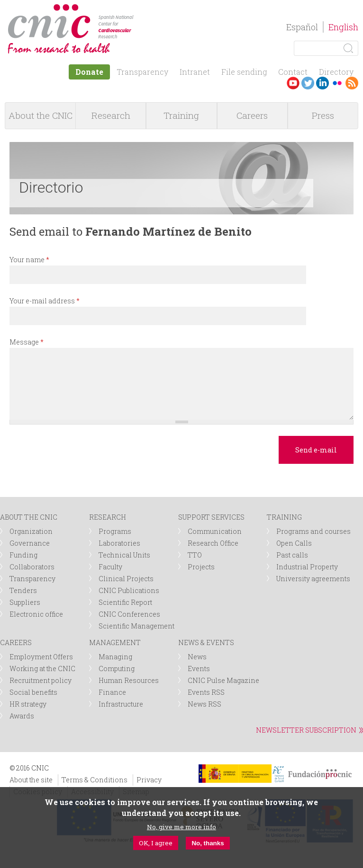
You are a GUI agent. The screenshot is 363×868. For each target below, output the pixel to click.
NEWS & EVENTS (206, 642)
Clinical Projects (126, 579)
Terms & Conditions (95, 780)
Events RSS (206, 692)
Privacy (149, 780)
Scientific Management (136, 626)
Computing (117, 669)
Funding (23, 555)
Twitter (308, 83)
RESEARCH (108, 517)
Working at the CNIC (42, 669)
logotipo (141, 9)
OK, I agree (156, 844)
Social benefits (33, 692)
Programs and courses (313, 531)
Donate (89, 72)
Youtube (293, 83)
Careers (252, 115)
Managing (115, 657)
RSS (352, 83)
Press (323, 115)
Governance (30, 543)
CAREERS (16, 642)
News (197, 657)
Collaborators (32, 567)
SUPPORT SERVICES (211, 517)
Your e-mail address (45, 301)
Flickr (337, 83)
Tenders (23, 590)
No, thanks (208, 845)
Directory (336, 72)
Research (111, 115)
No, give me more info (181, 828)
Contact (293, 72)
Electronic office (36, 614)
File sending (244, 72)
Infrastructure (121, 704)
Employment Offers (41, 657)
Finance (112, 692)
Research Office (213, 543)
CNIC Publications (129, 590)
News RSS (204, 704)
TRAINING (284, 517)
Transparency (142, 72)
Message (27, 342)
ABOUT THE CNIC (29, 517)
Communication (215, 531)
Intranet (195, 72)
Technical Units (124, 555)
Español (302, 27)
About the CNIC (41, 115)
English (343, 27)
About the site (31, 780)
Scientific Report (125, 602)
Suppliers (25, 602)
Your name (29, 260)
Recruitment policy (41, 680)
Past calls (292, 555)
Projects (201, 567)
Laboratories (119, 543)
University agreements (313, 579)
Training (181, 115)
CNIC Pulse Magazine (223, 680)
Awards (22, 716)
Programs (115, 531)
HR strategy (28, 704)
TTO (195, 555)
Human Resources (129, 680)
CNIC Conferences (129, 614)
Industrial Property (307, 567)
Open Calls (294, 543)
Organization (31, 531)
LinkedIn (322, 83)
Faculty (110, 567)
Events (199, 669)
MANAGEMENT (115, 642)
